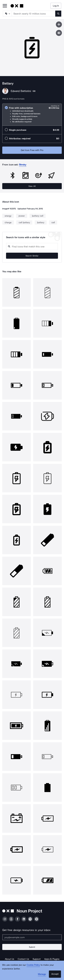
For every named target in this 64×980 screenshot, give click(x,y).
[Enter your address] (32, 937)
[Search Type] (7, 14)
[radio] (32, 115)
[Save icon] (59, 24)
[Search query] (32, 247)
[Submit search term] (58, 14)
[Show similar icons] (59, 33)
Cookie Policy (33, 965)
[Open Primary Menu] (5, 6)
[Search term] (34, 14)
